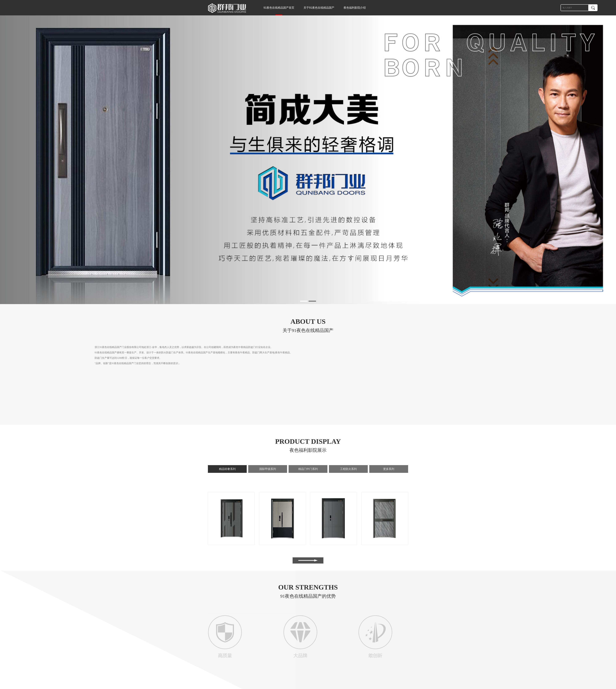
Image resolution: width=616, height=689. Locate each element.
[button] (304, 301)
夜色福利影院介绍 (355, 8)
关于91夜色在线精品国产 (319, 8)
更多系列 (389, 469)
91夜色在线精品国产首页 (279, 11)
